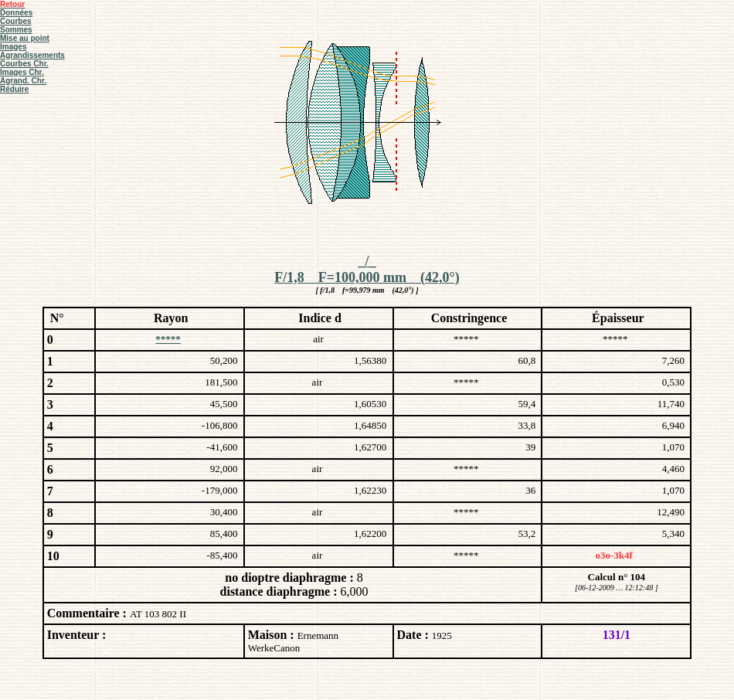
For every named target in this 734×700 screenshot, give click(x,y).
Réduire (14, 89)
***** (168, 339)
